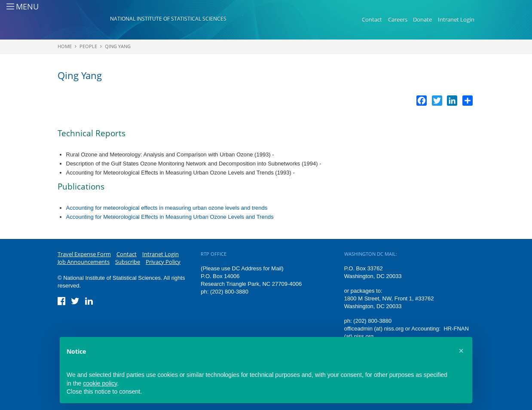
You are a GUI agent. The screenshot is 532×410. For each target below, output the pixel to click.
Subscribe (128, 262)
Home (65, 46)
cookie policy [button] (100, 383)
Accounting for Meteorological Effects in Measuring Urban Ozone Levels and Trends (170, 217)
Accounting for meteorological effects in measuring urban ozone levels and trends (167, 208)
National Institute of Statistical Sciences (168, 19)
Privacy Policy (163, 262)
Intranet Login (456, 19)
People (88, 46)
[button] (461, 351)
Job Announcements (84, 262)
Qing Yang (118, 46)
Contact (372, 19)
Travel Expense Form (84, 254)
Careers (398, 19)
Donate (422, 19)
